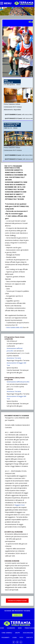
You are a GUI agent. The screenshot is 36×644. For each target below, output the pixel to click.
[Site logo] (24, 3)
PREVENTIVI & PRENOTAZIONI (17, 601)
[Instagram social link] (17, 642)
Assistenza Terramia (14, 358)
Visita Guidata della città (14, 327)
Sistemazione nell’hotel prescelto (18, 382)
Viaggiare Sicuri (20, 505)
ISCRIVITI (17, 615)
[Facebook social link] (14, 642)
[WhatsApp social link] (21, 642)
